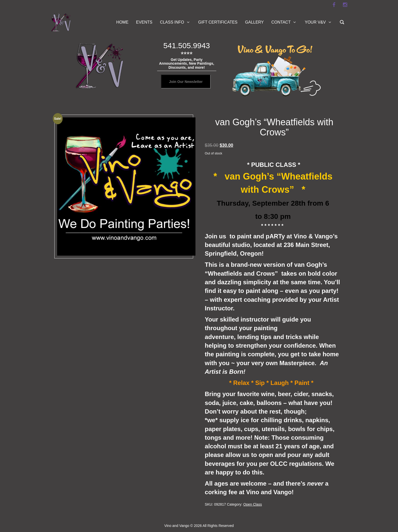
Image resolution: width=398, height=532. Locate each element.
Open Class (253, 504)
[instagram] (345, 5)
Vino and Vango (177, 526)
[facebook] (334, 5)
